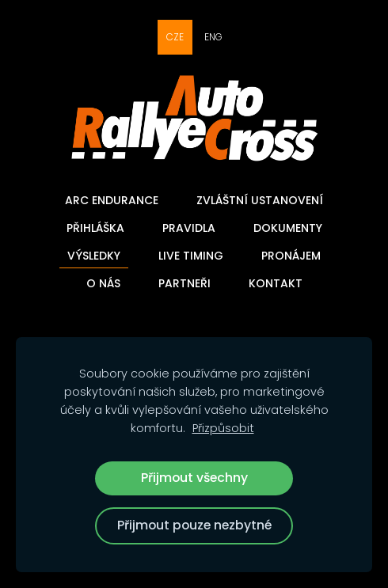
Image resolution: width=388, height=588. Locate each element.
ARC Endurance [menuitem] (112, 200)
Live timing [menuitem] (191, 256)
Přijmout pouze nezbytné (194, 525)
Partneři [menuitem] (184, 283)
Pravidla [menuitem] (189, 228)
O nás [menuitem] (103, 283)
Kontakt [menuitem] (276, 283)
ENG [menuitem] (213, 37)
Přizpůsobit (223, 428)
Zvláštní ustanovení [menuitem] (260, 200)
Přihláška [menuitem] (95, 228)
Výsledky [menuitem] (94, 256)
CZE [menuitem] (175, 37)
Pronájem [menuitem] (291, 256)
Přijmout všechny (194, 478)
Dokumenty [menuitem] (288, 228)
